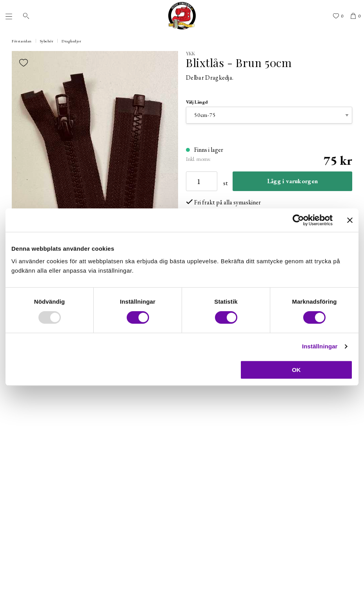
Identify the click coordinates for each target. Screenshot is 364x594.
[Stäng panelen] (350, 220)
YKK (191, 53)
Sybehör (47, 41)
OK (296, 370)
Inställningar (320, 346)
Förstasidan (22, 41)
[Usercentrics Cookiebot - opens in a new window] (298, 220)
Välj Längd (197, 102)
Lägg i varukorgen (292, 181)
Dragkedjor (71, 41)
